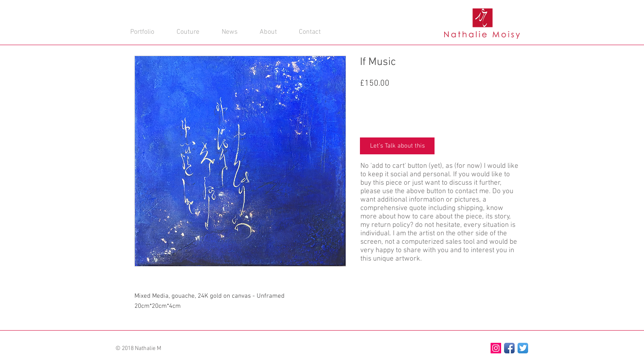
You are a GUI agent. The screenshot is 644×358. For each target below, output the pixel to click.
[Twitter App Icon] (523, 348)
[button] (309, 20)
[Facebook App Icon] (509, 348)
